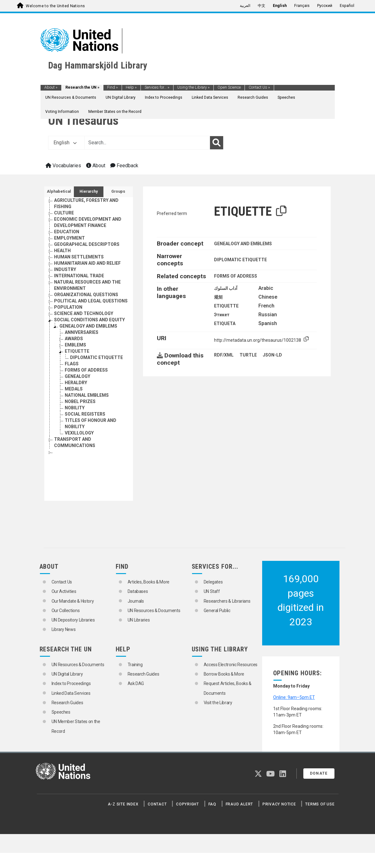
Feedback (124, 166)
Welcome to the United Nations (55, 6)
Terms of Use (320, 804)
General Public (217, 611)
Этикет (222, 315)
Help (131, 87)
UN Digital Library (121, 97)
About (51, 87)
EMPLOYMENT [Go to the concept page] (69, 238)
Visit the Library (218, 703)
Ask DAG (136, 683)
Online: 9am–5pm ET (294, 697)
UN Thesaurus (83, 121)
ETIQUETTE (226, 306)
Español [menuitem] (347, 6)
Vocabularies (63, 166)
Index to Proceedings (164, 97)
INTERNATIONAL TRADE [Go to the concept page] (79, 276)
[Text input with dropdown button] (147, 143)
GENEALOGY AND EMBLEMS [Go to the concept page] (88, 326)
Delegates (213, 582)
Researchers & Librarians (227, 601)
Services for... (157, 87)
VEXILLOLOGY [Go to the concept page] (79, 433)
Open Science (229, 87)
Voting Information (62, 112)
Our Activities (64, 591)
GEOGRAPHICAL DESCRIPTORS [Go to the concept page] (87, 244)
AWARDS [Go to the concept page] (74, 339)
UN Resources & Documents (71, 97)
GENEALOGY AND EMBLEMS (243, 244)
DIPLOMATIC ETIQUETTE (240, 260)
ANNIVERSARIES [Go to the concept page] (82, 332)
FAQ (212, 804)
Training (135, 665)
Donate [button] (319, 773)
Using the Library (193, 87)
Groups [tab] (118, 191)
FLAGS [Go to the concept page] (72, 364)
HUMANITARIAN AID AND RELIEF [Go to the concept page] (87, 263)
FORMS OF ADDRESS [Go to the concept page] (86, 370)
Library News (64, 629)
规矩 (218, 297)
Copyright (187, 804)
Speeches (286, 97)
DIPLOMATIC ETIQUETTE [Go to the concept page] (97, 357)
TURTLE (248, 355)
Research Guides (253, 97)
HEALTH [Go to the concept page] (62, 251)
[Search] (217, 143)
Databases (138, 591)
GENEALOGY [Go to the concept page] (77, 376)
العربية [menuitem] (245, 6)
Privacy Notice (279, 804)
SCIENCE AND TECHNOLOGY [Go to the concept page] (84, 313)
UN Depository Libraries (73, 620)
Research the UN (82, 87)
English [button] (65, 143)
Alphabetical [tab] (59, 191)
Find (113, 87)
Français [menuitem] (302, 6)
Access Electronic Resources (231, 665)
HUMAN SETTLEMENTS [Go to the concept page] (79, 257)
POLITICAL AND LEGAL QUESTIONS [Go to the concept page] (91, 301)
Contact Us (259, 87)
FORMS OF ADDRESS (236, 276)
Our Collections (66, 611)
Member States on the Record (115, 112)
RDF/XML (224, 355)
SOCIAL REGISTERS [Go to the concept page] (85, 414)
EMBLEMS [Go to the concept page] (75, 345)
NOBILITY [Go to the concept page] (75, 408)
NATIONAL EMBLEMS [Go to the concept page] (87, 395)
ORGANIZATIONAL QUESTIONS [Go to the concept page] (86, 295)
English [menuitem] (280, 6)
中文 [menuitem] (262, 6)
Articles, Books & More (149, 582)
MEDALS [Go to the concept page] (74, 389)
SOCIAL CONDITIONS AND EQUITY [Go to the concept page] (89, 320)
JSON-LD (272, 355)
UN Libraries (139, 620)
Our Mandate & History (73, 601)
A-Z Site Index (123, 804)
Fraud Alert (239, 804)
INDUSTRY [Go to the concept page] (65, 269)
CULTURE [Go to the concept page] (64, 213)
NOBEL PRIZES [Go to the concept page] (80, 401)
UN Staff (212, 591)
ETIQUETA (225, 323)
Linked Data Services (210, 97)
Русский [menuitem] (325, 6)
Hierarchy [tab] (89, 191)
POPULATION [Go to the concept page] (68, 307)
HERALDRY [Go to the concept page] (76, 383)
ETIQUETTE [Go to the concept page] (77, 351)
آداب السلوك (226, 288)
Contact (157, 804)
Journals (136, 601)
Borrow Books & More (224, 674)
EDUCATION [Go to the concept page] (67, 232)
